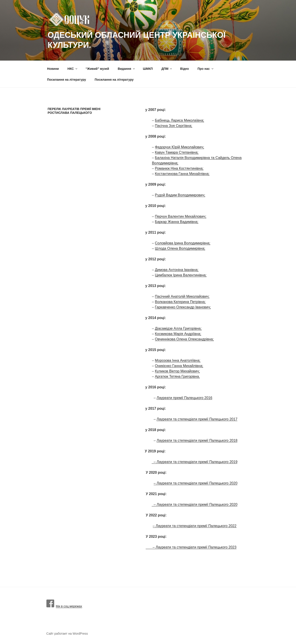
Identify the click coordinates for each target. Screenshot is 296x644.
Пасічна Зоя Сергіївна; (174, 126)
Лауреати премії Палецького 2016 (184, 398)
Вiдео (184, 69)
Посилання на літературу (67, 80)
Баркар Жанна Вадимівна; (177, 222)
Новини (53, 69)
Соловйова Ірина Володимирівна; (183, 243)
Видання (126, 69)
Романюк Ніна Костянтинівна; (179, 168)
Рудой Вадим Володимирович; (180, 195)
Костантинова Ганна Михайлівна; (182, 174)
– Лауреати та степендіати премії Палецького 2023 (191, 547)
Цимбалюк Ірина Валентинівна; (181, 275)
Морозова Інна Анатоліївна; (178, 360)
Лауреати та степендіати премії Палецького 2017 (197, 419)
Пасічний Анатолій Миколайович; (182, 296)
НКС (73, 69)
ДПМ (167, 69)
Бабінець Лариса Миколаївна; (180, 120)
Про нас (206, 69)
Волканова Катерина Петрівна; (180, 302)
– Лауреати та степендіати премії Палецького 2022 (195, 526)
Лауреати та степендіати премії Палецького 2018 (197, 440)
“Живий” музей (97, 69)
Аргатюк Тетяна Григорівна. (178, 376)
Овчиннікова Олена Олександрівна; (184, 339)
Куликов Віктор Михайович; (177, 371)
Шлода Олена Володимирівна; (180, 248)
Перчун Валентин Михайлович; (181, 216)
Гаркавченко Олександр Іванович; (183, 307)
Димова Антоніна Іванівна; (177, 270)
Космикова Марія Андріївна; (178, 334)
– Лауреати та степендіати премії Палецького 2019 (195, 462)
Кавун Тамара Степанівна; (177, 152)
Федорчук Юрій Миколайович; (180, 147)
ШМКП (148, 69)
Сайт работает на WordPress (67, 634)
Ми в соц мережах (64, 606)
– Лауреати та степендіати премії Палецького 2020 (196, 483)
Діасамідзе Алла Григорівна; (178, 328)
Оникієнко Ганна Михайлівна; (179, 366)
